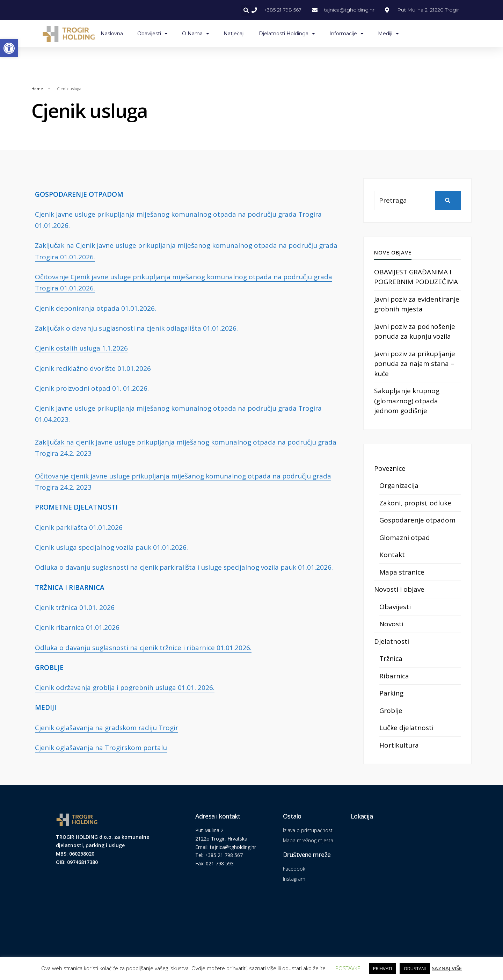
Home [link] (37, 89)
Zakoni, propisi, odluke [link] (415, 503)
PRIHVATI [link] (382, 968)
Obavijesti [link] (152, 34)
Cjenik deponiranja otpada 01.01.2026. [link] (96, 308)
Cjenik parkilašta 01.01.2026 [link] (79, 527)
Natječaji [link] (234, 34)
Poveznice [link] (390, 468)
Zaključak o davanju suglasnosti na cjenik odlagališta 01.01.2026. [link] (136, 328)
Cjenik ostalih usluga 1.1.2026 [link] (81, 348)
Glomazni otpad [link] (405, 538)
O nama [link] (196, 34)
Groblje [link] (391, 711)
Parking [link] (391, 693)
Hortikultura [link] (399, 745)
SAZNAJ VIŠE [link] (447, 968)
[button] (246, 10)
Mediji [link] (388, 34)
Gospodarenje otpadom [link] (417, 520)
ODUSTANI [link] (415, 968)
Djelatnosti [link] (392, 641)
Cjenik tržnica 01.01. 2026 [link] (75, 607)
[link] (9, 48)
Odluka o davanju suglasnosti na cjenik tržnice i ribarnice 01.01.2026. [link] (143, 648)
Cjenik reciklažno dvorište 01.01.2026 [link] (93, 368)
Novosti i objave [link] (399, 589)
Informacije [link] (347, 34)
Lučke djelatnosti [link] (406, 728)
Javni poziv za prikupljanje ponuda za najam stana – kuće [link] (415, 364)
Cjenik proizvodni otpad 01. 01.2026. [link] (92, 388)
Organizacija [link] (399, 485)
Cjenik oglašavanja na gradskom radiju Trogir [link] (107, 728)
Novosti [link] (391, 624)
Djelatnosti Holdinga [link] (287, 34)
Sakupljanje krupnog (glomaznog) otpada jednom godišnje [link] (407, 401)
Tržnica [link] (391, 658)
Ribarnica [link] (394, 676)
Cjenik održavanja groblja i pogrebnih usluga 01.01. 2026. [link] (125, 687)
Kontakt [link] (392, 555)
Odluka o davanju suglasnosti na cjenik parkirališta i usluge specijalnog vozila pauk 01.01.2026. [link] (184, 567)
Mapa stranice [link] (402, 572)
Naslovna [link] (112, 34)
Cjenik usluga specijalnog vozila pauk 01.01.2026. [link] (111, 547)
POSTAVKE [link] (348, 968)
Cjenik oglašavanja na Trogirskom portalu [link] (101, 748)
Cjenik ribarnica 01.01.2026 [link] (77, 627)
